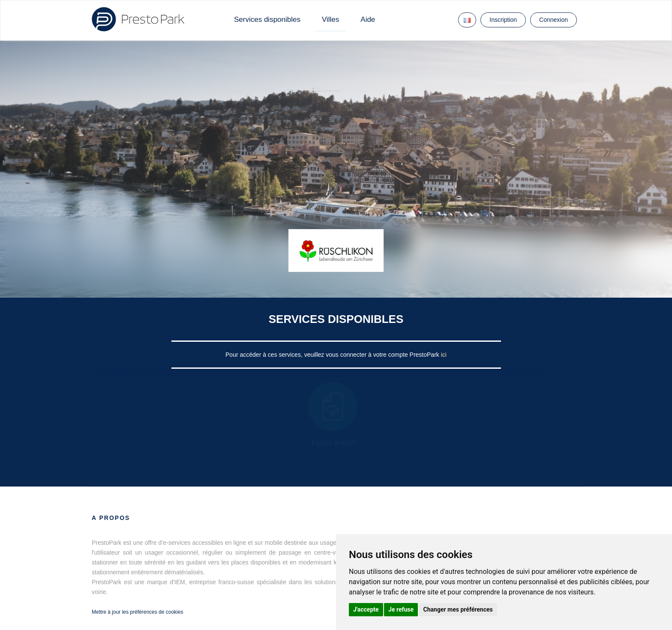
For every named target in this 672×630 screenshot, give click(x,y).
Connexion (553, 20)
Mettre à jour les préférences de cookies (137, 612)
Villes (330, 19)
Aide (368, 19)
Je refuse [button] (401, 609)
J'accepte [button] (366, 609)
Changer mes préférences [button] (458, 609)
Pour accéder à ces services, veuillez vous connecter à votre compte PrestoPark (333, 355)
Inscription (503, 20)
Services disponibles (267, 19)
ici (444, 355)
